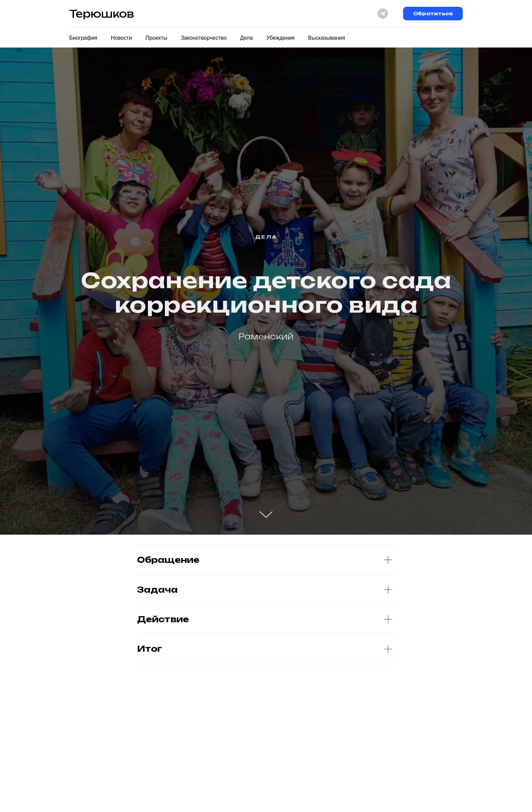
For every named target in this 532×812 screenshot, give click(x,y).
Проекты (156, 38)
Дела (246, 38)
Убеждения (280, 38)
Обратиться (433, 13)
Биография (83, 38)
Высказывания (327, 38)
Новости (121, 38)
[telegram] (383, 14)
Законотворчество (204, 38)
